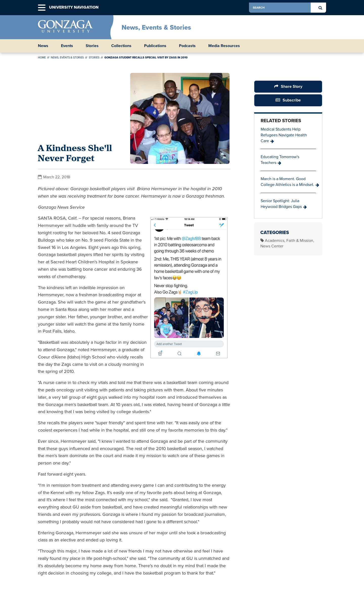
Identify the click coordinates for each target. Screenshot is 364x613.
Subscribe (292, 100)
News (43, 46)
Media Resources (224, 46)
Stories (92, 46)
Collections (121, 46)
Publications (155, 46)
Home (42, 57)
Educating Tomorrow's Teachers (280, 160)
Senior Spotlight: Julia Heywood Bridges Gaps (281, 204)
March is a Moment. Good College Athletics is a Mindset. (287, 182)
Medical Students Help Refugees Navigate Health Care (284, 135)
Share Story (292, 86)
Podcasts (187, 46)
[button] (42, 8)
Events (67, 46)
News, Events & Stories (156, 27)
